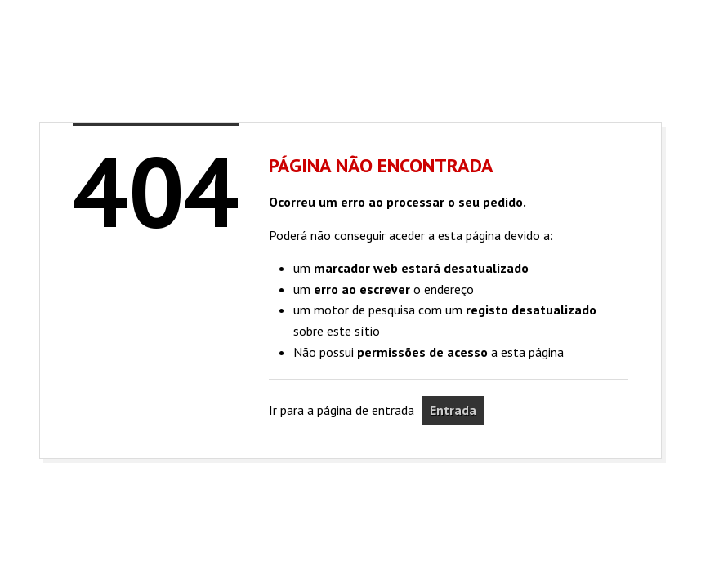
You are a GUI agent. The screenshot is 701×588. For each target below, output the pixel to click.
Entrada (453, 410)
